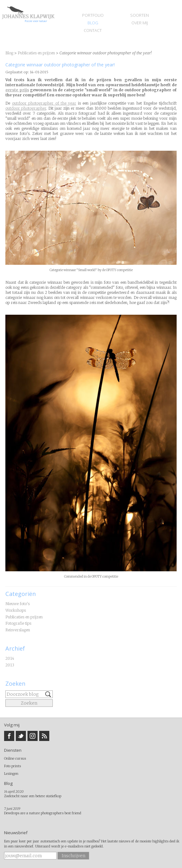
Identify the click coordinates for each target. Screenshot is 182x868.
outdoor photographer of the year (44, 103)
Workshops (16, 610)
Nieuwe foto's (18, 604)
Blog (93, 23)
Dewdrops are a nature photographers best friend (43, 813)
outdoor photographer (26, 108)
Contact (93, 30)
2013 (10, 665)
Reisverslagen (18, 630)
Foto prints (12, 766)
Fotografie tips (18, 623)
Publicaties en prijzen (24, 617)
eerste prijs (17, 90)
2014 (10, 658)
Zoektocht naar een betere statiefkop (33, 796)
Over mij (140, 23)
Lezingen (11, 774)
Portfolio (93, 15)
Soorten (140, 15)
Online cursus (15, 758)
